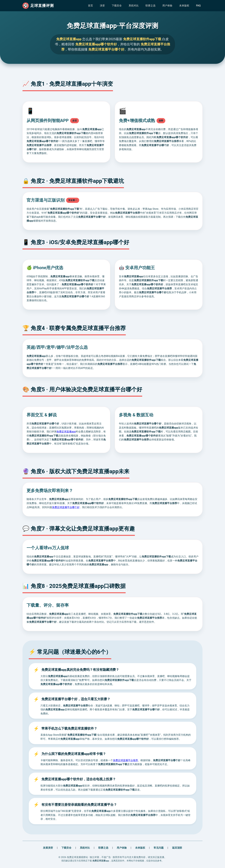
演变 (102, 6)
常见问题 (159, 848)
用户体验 (167, 6)
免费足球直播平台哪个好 (66, 507)
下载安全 (117, 6)
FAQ (198, 6)
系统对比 (134, 6)
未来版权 (184, 6)
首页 (90, 6)
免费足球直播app (66, 432)
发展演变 (48, 848)
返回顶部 (177, 848)
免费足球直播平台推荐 (125, 760)
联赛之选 (150, 6)
